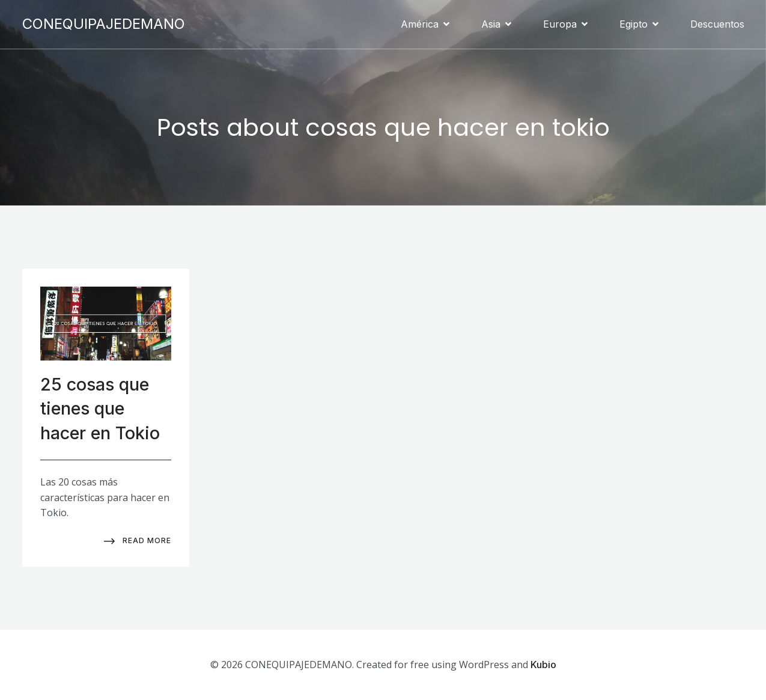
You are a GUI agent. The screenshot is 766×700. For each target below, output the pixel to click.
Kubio (543, 664)
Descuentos (717, 24)
